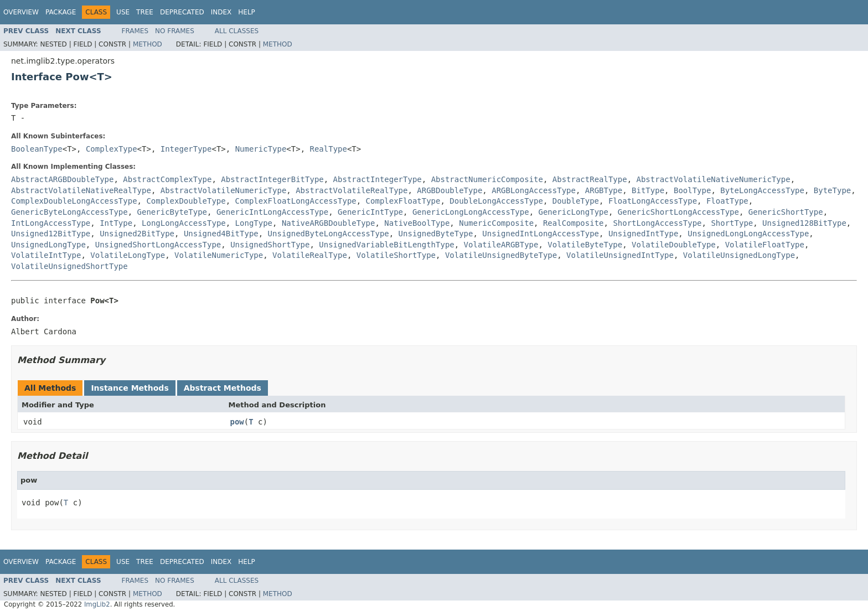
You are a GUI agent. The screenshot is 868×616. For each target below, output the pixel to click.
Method (148, 44)
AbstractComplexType (167, 179)
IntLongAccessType (51, 223)
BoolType (692, 190)
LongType (254, 223)
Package (61, 12)
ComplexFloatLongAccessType (296, 201)
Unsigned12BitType (51, 234)
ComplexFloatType (403, 201)
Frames (135, 31)
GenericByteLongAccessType (69, 212)
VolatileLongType (128, 255)
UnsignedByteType (436, 234)
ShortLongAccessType (657, 223)
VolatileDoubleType (674, 245)
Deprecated (182, 12)
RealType (329, 149)
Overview (21, 12)
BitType (648, 190)
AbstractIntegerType (378, 179)
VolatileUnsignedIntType (620, 255)
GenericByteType (172, 212)
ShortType (732, 223)
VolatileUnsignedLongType (739, 255)
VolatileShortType (396, 255)
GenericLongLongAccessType (471, 212)
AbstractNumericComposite (487, 179)
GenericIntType (370, 212)
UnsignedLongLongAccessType (748, 234)
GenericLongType (573, 212)
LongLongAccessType (184, 223)
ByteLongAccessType (762, 190)
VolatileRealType (310, 255)
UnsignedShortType (270, 245)
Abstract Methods (223, 388)
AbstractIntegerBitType (272, 179)
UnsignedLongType (48, 245)
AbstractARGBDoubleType (62, 179)
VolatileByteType (585, 245)
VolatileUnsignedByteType (501, 255)
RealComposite (573, 223)
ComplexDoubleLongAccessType (74, 201)
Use (123, 12)
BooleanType (37, 149)
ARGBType (604, 190)
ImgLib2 (97, 604)
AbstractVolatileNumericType (224, 190)
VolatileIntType (46, 255)
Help (247, 12)
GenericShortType (786, 212)
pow (237, 422)
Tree (145, 12)
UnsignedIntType (643, 234)
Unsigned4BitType (221, 234)
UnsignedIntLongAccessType (541, 234)
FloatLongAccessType (653, 201)
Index (221, 12)
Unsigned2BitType (137, 234)
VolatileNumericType (219, 255)
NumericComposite (496, 223)
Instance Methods (130, 388)
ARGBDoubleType (449, 190)
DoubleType (576, 201)
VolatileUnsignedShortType (69, 266)
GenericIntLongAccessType (272, 212)
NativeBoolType (417, 223)
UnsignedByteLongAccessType (329, 234)
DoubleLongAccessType (496, 201)
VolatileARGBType (501, 245)
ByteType (832, 190)
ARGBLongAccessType (534, 190)
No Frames (175, 31)
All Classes (237, 31)
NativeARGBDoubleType (329, 223)
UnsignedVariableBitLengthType (386, 245)
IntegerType (186, 149)
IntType (116, 223)
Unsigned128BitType (804, 223)
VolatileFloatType (765, 245)
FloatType (727, 201)
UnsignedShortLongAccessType (158, 245)
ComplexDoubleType (186, 201)
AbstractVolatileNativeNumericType (714, 179)
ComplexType (112, 149)
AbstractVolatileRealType (352, 190)
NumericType (261, 149)
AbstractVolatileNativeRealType (81, 190)
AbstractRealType (590, 179)
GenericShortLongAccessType (678, 212)
